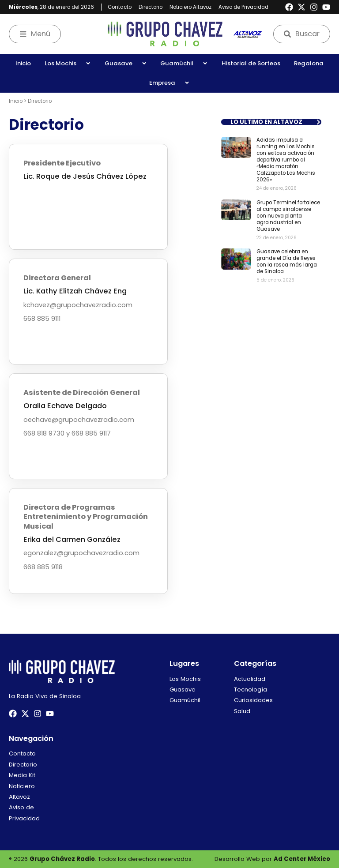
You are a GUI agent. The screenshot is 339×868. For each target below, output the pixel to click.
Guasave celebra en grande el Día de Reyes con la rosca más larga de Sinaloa (287, 261)
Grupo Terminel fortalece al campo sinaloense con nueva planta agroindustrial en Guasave (288, 216)
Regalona (309, 63)
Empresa (169, 83)
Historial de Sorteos (251, 63)
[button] (271, 122)
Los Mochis (68, 63)
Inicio (23, 63)
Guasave (126, 63)
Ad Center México (302, 859)
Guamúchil (184, 63)
